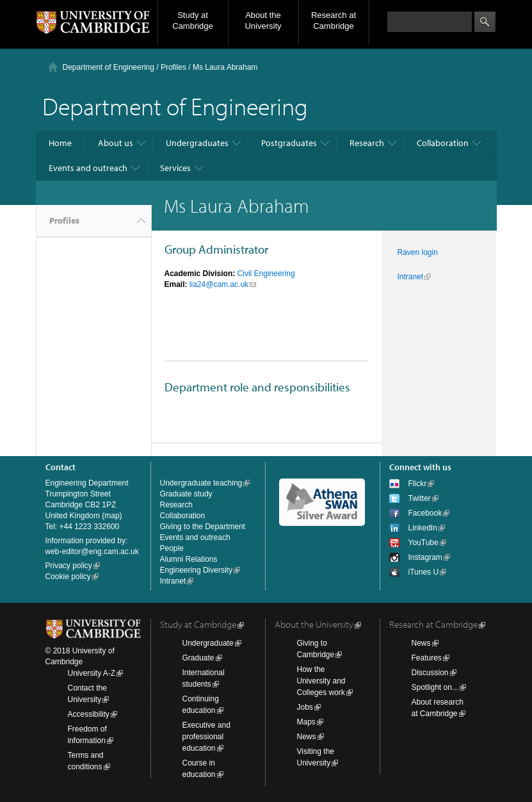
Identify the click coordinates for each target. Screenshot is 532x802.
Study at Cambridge (193, 20)
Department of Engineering (109, 67)
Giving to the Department (203, 527)
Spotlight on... (435, 687)
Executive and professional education (206, 737)
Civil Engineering (266, 274)
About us (116, 143)
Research (367, 143)
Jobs (305, 707)
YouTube (423, 543)
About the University (263, 20)
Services (175, 168)
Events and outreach (88, 168)
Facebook (425, 513)
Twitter (420, 498)
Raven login (418, 252)
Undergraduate (208, 643)
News (307, 737)
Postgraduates (289, 143)
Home (60, 143)
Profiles (64, 220)
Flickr (418, 484)
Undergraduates (197, 143)
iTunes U (424, 572)
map (112, 516)
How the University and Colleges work (321, 681)
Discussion (430, 673)
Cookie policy (68, 577)
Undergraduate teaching (201, 483)
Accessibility (89, 714)
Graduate (198, 658)
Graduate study (186, 494)
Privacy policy (69, 566)
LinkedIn (423, 528)
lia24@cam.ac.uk (219, 284)
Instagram (425, 557)
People (172, 548)
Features (427, 658)
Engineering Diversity (196, 570)
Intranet (411, 277)
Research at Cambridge (334, 20)
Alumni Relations (189, 559)
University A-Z (92, 673)
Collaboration (443, 143)
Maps (306, 722)
